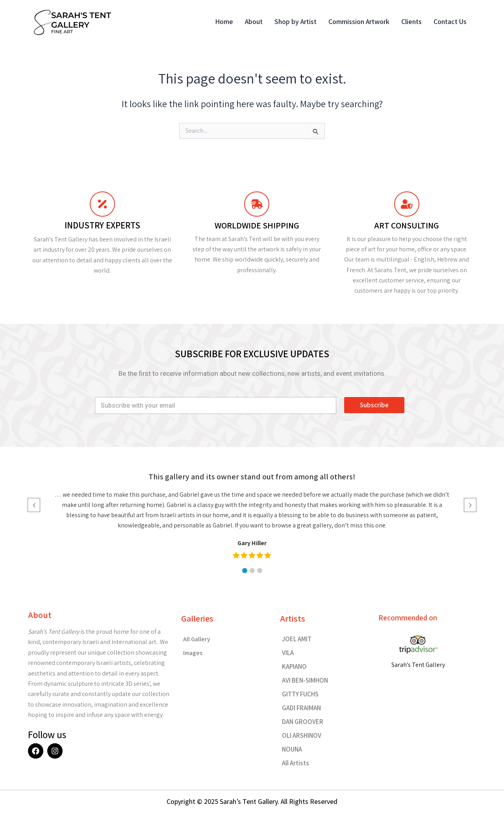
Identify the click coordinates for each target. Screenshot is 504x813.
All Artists (296, 763)
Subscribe (374, 405)
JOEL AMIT (297, 639)
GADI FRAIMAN (301, 708)
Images (193, 653)
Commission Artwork (359, 21)
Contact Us (450, 21)
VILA (288, 653)
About (254, 21)
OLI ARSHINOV (302, 735)
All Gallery (197, 639)
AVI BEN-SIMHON (305, 680)
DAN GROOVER (303, 722)
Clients (411, 21)
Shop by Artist (296, 21)
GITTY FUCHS (300, 694)
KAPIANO (294, 666)
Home (224, 21)
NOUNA (292, 749)
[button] (245, 571)
